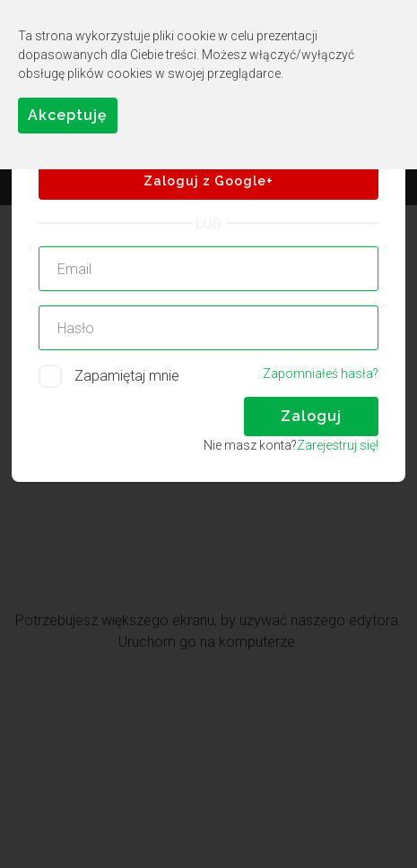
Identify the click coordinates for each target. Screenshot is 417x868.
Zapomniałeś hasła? (321, 374)
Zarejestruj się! (338, 445)
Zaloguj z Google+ (208, 181)
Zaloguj (311, 416)
